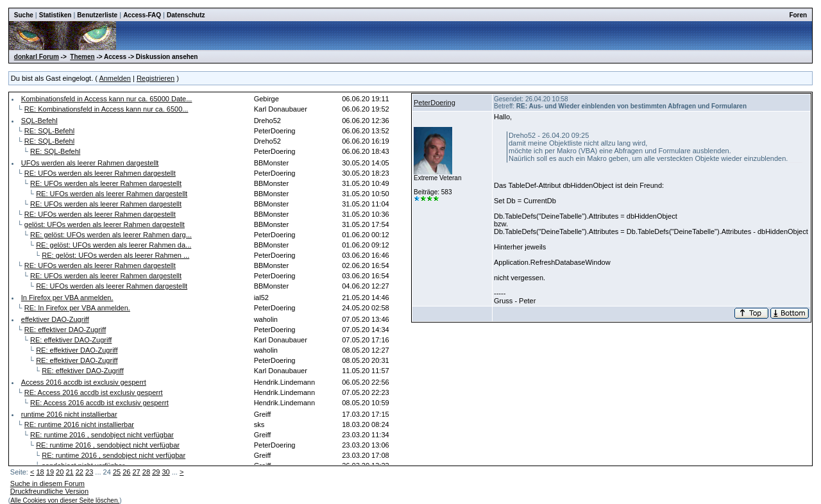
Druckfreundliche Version (49, 491)
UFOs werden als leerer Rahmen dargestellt (90, 163)
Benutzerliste (97, 15)
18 (40, 472)
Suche (24, 15)
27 (137, 472)
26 (126, 472)
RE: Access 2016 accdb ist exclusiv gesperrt (94, 392)
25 (117, 472)
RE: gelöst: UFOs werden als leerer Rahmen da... (114, 245)
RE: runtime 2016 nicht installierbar (79, 424)
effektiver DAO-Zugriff (55, 319)
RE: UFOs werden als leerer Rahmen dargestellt (100, 173)
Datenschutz (186, 15)
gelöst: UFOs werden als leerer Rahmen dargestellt (105, 224)
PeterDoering (435, 103)
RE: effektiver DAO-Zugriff (65, 330)
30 (165, 472)
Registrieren (156, 78)
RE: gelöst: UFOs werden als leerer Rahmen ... (115, 255)
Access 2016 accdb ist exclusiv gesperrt (84, 382)
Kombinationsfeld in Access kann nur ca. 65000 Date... (107, 99)
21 (69, 472)
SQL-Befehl (39, 121)
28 (146, 472)
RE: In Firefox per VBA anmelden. (77, 308)
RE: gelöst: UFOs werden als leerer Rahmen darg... (111, 235)
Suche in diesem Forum (47, 483)
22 (80, 472)
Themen (82, 57)
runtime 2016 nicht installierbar (69, 414)
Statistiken (55, 15)
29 (156, 472)
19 (50, 472)
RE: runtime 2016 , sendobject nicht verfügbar (102, 435)
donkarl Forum (37, 57)
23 (89, 472)
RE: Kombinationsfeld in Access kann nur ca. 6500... (106, 109)
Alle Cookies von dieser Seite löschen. (65, 500)
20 (60, 472)
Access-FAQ (142, 15)
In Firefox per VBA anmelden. (67, 298)
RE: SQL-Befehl (49, 131)
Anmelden (115, 78)
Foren (798, 15)
